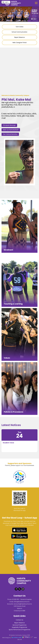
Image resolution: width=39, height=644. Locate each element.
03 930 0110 (16, 599)
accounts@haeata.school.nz (23, 604)
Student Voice (8, 443)
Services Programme (19, 625)
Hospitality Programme (19, 627)
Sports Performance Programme (20, 630)
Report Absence (20, 623)
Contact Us (19, 620)
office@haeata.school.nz (22, 602)
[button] (6, 2)
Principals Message (9, 125)
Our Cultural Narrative (10, 134)
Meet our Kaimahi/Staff (11, 130)
